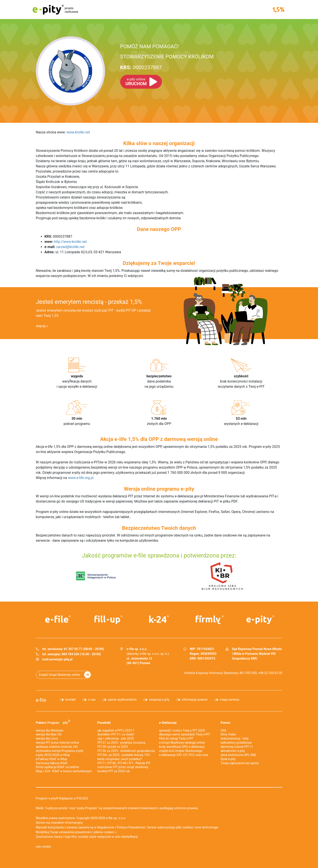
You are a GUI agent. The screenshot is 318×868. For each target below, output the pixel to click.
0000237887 (141, 67)
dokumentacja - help (235, 739)
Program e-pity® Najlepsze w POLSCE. (62, 798)
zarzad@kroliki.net (70, 247)
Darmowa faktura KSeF (52, 763)
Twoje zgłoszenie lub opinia (240, 763)
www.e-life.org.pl (81, 478)
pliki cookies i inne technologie (197, 827)
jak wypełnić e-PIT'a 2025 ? (116, 731)
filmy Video (228, 734)
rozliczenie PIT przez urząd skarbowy (123, 767)
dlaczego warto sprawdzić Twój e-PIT (185, 734)
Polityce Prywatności (131, 827)
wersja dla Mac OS (49, 734)
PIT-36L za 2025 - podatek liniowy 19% (124, 755)
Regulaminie (106, 827)
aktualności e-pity (233, 751)
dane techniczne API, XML (239, 755)
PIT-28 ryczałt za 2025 (113, 747)
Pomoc (226, 723)
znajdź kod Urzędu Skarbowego (181, 751)
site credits (44, 847)
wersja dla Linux (47, 739)
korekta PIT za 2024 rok (114, 771)
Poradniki (104, 723)
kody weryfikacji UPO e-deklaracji (182, 747)
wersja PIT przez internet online (58, 743)
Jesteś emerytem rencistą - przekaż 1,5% (89, 302)
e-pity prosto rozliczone (55, 10)
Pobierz (53, 722)
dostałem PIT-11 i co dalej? (116, 734)
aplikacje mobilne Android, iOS (57, 747)
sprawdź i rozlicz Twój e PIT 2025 (182, 731)
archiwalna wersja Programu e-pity (60, 751)
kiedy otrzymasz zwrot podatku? (120, 759)
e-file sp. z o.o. (116, 818)
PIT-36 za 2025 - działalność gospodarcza (126, 751)
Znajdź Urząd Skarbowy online (59, 675)
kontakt (70, 700)
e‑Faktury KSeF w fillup (52, 759)
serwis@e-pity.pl (61, 659)
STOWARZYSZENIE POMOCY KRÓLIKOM (167, 57)
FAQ (224, 731)
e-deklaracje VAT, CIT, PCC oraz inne (184, 755)
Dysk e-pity (228, 759)
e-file (41, 700)
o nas (92, 700)
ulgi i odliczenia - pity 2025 (116, 739)
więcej (41, 326)
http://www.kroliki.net (70, 242)
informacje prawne (195, 700)
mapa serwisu (230, 700)
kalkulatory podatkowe (236, 743)
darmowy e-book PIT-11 (237, 747)
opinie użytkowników (122, 700)
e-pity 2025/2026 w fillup (53, 755)
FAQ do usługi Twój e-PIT (176, 739)
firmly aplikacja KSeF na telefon (58, 767)
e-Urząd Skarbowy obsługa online (182, 743)
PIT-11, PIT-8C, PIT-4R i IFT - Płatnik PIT (124, 763)
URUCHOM (136, 82)
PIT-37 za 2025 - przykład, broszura (121, 743)
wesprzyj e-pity (159, 700)
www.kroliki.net (78, 132)
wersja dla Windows (50, 731)
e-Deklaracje (168, 723)
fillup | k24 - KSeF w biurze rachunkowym (64, 771)
